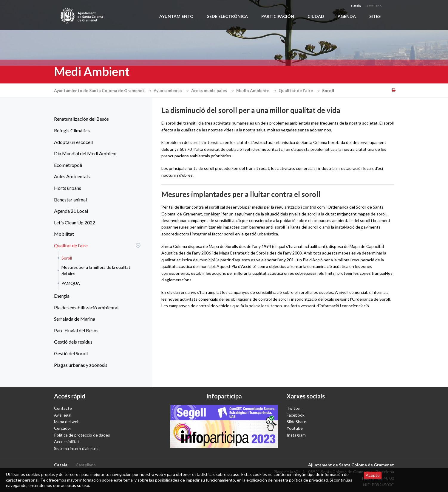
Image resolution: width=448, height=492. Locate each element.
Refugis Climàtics (72, 130)
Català (356, 6)
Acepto (373, 475)
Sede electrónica (227, 16)
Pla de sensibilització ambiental (86, 307)
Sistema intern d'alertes (76, 448)
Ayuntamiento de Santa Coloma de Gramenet (103, 90)
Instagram (296, 435)
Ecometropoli (68, 165)
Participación (278, 16)
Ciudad (316, 16)
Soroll (67, 258)
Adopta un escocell (73, 142)
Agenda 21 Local (71, 211)
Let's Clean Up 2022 (75, 222)
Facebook (296, 415)
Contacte (63, 408)
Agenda (347, 16)
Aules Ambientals (72, 176)
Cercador (63, 428)
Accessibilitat (67, 441)
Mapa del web (67, 422)
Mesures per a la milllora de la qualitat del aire (96, 270)
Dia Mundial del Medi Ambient (85, 153)
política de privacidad (308, 480)
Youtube (295, 428)
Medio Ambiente (257, 90)
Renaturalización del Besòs (81, 119)
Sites (375, 16)
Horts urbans (68, 188)
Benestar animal (70, 200)
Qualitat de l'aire (300, 90)
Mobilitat (64, 234)
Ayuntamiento (176, 16)
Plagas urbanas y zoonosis (81, 365)
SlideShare (296, 422)
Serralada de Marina (75, 319)
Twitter (294, 408)
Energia (62, 296)
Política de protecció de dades (82, 435)
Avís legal (63, 415)
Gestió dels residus (73, 342)
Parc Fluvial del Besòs (76, 330)
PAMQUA (71, 283)
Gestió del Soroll (71, 353)
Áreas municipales (213, 90)
